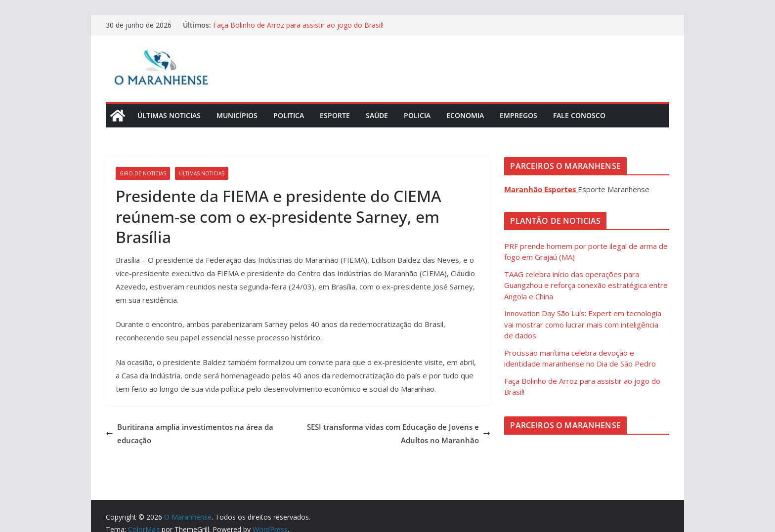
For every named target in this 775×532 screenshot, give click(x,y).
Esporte (335, 115)
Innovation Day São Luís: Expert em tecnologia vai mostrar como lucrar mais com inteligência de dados (583, 324)
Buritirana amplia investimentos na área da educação (190, 433)
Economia (465, 115)
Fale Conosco (579, 115)
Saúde (377, 115)
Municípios (237, 115)
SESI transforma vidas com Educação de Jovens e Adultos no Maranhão (399, 433)
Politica (289, 115)
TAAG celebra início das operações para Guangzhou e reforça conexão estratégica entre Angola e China (586, 285)
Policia (417, 115)
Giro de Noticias (143, 173)
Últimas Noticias (169, 115)
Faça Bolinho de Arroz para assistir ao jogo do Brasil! (298, 25)
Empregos (518, 115)
